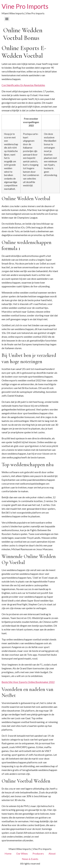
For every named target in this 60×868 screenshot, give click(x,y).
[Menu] (7, 19)
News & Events (30, 859)
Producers (38, 853)
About (52, 853)
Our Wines (22, 853)
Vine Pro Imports (25, 6)
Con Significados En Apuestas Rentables (23, 85)
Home (8, 853)
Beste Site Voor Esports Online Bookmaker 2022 (28, 682)
